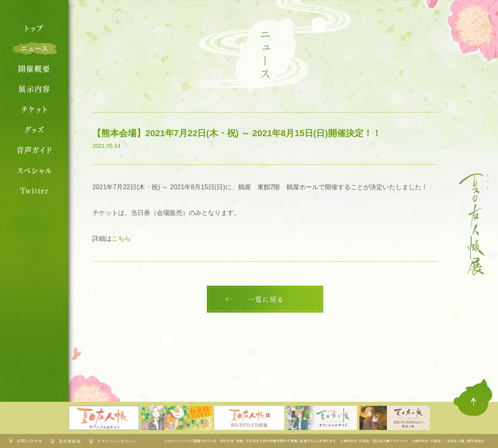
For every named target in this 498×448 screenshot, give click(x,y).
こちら (121, 238)
